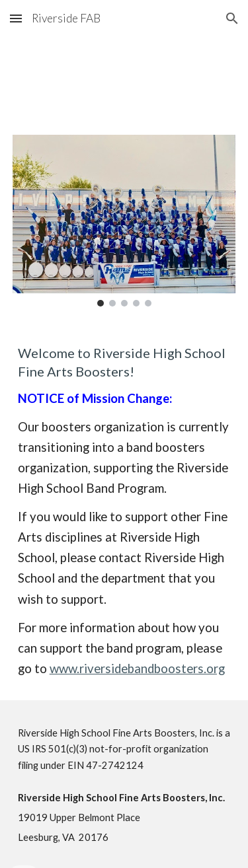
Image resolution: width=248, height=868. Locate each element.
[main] (124, 511)
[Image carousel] (124, 221)
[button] (16, 18)
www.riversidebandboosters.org (137, 669)
